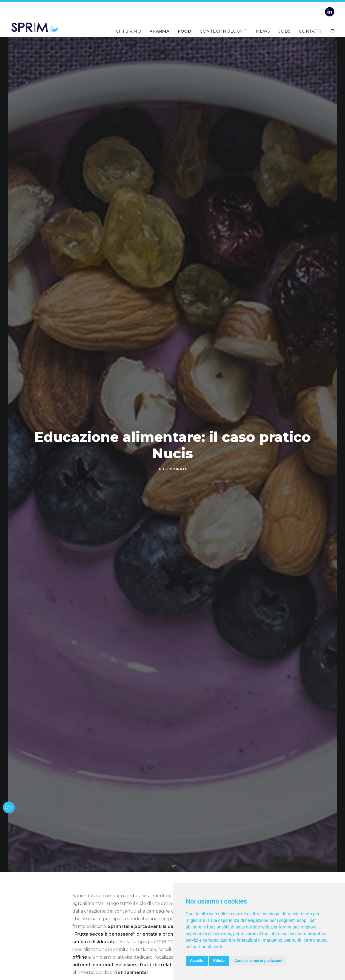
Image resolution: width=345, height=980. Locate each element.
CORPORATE (175, 469)
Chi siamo (129, 31)
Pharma (159, 31)
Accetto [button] (197, 961)
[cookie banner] (9, 807)
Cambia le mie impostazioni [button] (258, 961)
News (263, 31)
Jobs (285, 31)
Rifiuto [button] (219, 961)
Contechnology (224, 31)
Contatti (310, 31)
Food (185, 31)
